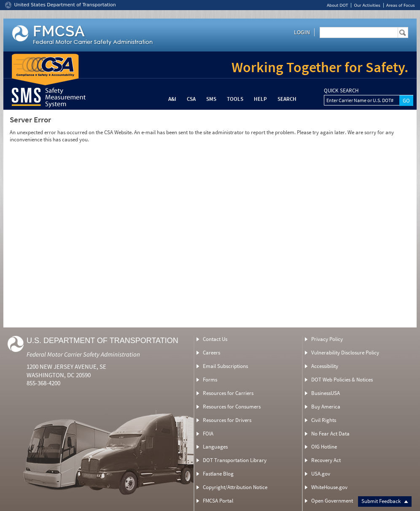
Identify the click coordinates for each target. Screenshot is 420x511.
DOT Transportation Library (235, 460)
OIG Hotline (324, 447)
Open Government (332, 501)
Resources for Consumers (232, 407)
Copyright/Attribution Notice (235, 487)
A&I (172, 99)
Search (287, 99)
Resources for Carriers (228, 393)
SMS (211, 99)
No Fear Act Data (330, 434)
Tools (235, 99)
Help (260, 99)
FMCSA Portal (218, 501)
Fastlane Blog (218, 474)
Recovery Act (326, 460)
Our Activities (367, 5)
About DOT (338, 5)
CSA (191, 99)
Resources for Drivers (227, 420)
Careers (211, 353)
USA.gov (321, 474)
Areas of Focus (401, 5)
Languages (215, 447)
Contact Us (215, 339)
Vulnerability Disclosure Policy (345, 353)
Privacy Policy (327, 339)
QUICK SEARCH (341, 91)
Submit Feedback (385, 501)
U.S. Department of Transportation (102, 341)
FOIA (208, 434)
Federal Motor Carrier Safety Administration (83, 354)
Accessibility (325, 366)
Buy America (326, 407)
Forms (210, 380)
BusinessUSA (326, 393)
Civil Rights (324, 420)
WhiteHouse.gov (329, 487)
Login (302, 32)
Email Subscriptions (225, 366)
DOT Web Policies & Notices (342, 380)
